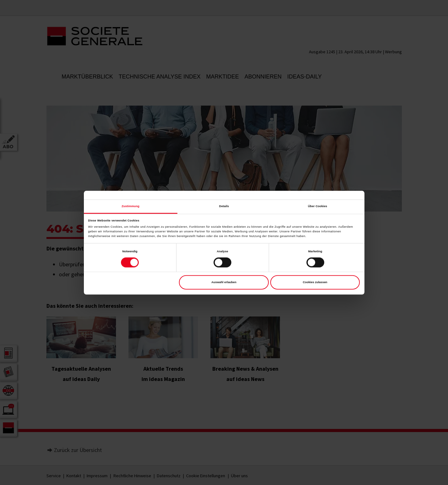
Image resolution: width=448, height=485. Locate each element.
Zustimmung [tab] (130, 206)
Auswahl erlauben (224, 283)
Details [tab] (224, 206)
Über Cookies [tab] (318, 206)
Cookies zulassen (315, 283)
